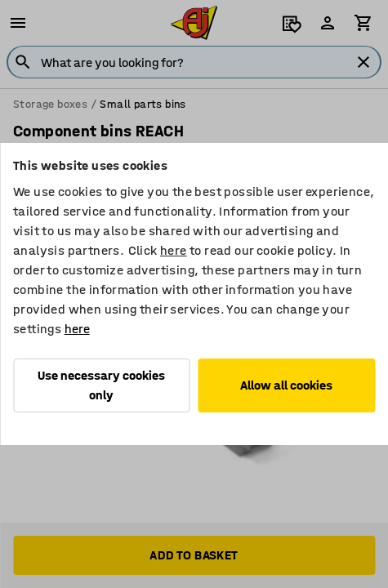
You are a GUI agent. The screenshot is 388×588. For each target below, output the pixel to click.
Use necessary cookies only (101, 385)
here (174, 250)
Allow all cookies (286, 385)
